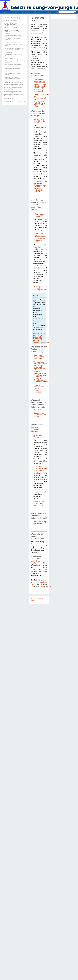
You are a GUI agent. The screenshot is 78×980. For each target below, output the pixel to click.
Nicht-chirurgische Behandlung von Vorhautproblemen (40, 288)
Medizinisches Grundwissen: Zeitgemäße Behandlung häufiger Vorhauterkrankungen (41, 338)
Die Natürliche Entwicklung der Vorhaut (39, 121)
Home (5, 12)
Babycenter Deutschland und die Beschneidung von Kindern (14, 78)
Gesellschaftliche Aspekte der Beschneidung (13, 95)
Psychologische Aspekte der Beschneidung (13, 88)
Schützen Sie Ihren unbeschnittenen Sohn (15, 45)
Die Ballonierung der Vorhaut (40, 523)
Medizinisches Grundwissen (13, 82)
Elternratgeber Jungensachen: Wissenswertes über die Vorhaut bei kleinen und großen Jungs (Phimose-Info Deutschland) (40, 85)
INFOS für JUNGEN (10, 27)
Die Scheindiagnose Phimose (13, 42)
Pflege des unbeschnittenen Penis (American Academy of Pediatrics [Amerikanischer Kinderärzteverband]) (41, 377)
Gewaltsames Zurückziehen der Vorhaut (14, 55)
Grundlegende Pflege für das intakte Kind (39, 357)
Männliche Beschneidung (12, 18)
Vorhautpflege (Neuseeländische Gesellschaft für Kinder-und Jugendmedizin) (40, 365)
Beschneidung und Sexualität (13, 85)
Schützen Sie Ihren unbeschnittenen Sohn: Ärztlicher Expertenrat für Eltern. (40, 238)
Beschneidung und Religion (13, 92)
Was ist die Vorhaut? (11, 58)
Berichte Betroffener (10, 21)
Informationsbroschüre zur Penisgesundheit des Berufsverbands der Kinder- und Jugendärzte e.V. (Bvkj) (42, 100)
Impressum (26, 12)
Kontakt (15, 12)
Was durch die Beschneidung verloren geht (13, 65)
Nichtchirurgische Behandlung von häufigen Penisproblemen (14, 49)
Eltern (51, 586)
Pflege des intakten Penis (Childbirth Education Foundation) (39, 389)
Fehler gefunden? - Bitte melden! (14, 101)
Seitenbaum (38, 12)
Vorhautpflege (9, 52)
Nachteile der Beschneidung (13, 69)
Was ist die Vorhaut (38, 436)
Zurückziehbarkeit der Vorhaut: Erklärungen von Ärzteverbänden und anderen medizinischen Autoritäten (14, 38)
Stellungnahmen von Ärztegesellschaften (10, 24)
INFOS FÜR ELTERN (11, 30)
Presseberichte (9, 99)
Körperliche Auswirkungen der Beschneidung (40, 468)
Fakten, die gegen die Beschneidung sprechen (15, 62)
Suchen (49, 12)
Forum (58, 12)
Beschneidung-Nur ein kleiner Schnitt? (13, 74)
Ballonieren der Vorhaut (11, 71)
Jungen (43, 586)
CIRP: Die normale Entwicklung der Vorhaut (15, 33)
